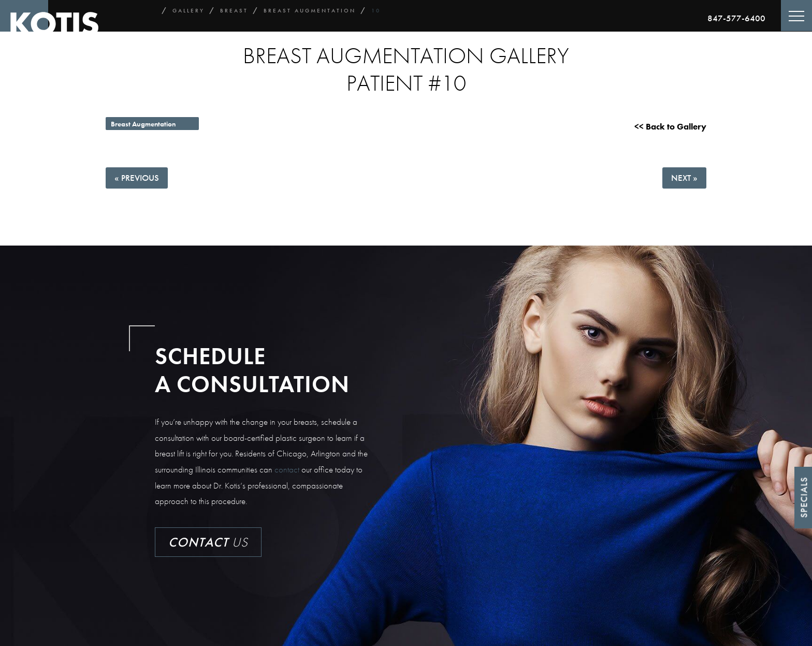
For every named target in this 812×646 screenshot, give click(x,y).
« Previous (137, 178)
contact (287, 469)
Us (208, 542)
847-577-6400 (736, 18)
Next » (684, 178)
